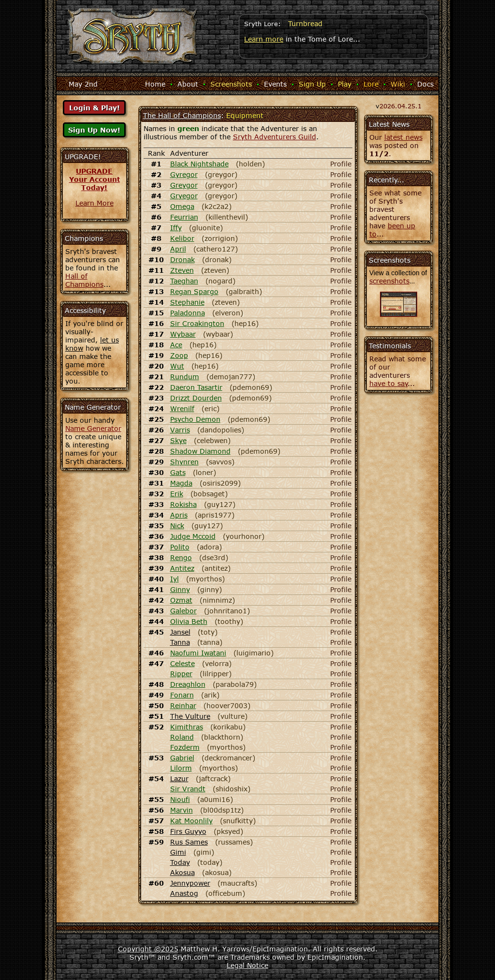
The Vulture (190, 716)
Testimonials (390, 346)
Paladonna (188, 313)
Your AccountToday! (95, 183)
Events (275, 84)
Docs (425, 84)
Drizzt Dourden (196, 398)
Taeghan (184, 281)
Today (180, 862)
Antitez (182, 568)
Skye (178, 440)
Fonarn (182, 695)
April (178, 249)
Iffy (176, 228)
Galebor (183, 611)
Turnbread (305, 23)
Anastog (184, 893)
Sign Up (312, 84)
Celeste (182, 663)
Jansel (180, 632)
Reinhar (183, 705)
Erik (177, 494)
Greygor (184, 185)
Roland (182, 737)
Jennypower (190, 883)
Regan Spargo (194, 291)
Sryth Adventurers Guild (275, 137)
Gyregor (184, 174)
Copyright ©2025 (148, 949)
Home (155, 84)
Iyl (175, 579)
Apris (179, 515)
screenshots (389, 281)
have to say (389, 383)
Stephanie (187, 302)
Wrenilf (182, 408)
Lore (371, 84)
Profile (341, 164)
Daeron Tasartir (196, 387)
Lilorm (181, 768)
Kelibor (182, 238)
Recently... (386, 180)
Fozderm (185, 747)
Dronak (182, 260)
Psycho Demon (195, 419)
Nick (177, 526)
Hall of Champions (84, 280)
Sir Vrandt (188, 789)
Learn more (264, 39)
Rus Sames (189, 842)
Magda (181, 483)
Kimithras (187, 727)
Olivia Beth (189, 621)
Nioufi (180, 799)
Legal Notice (247, 965)
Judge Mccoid (193, 536)
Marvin (182, 810)
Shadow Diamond (200, 451)
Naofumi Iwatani (198, 653)
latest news (403, 137)
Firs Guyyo (188, 831)
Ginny (180, 589)
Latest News (389, 124)
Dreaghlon (188, 684)
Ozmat (181, 600)
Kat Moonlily (191, 821)
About (188, 84)
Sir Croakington (197, 323)
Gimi (178, 852)
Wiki (398, 84)
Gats (178, 472)
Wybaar (183, 334)
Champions (84, 238)
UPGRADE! (83, 156)
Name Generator (93, 428)
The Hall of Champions (182, 115)
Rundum (185, 377)
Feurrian (184, 217)
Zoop (179, 355)
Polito (180, 547)
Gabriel (182, 758)
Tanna (180, 642)
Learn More (95, 203)
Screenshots (231, 84)
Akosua (182, 872)
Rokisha (183, 504)
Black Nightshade (199, 164)
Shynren (184, 462)
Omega (182, 206)
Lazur (179, 779)
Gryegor (184, 196)
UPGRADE (94, 171)
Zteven (182, 270)
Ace (176, 345)
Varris (180, 430)
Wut (177, 366)
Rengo (181, 557)
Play (345, 84)
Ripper (181, 674)
